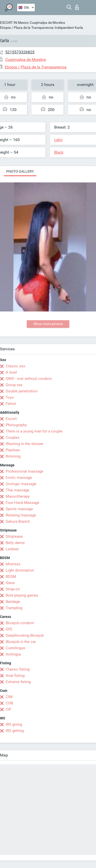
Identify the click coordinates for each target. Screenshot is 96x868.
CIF (8, 709)
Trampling (14, 608)
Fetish (11, 404)
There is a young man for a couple (34, 431)
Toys (10, 397)
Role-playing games (22, 595)
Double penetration (22, 391)
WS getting (15, 731)
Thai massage (17, 490)
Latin (58, 140)
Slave (10, 583)
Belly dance (15, 543)
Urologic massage (21, 484)
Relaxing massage (21, 515)
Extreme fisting (18, 682)
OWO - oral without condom (29, 379)
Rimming (13, 456)
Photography (16, 425)
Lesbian (12, 549)
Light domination (20, 570)
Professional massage (24, 471)
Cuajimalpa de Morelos (47, 23)
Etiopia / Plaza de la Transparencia (27, 28)
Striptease (14, 536)
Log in (77, 7)
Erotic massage (19, 478)
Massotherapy (18, 496)
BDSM (11, 577)
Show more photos (48, 324)
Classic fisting (18, 669)
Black (59, 152)
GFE (9, 629)
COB (9, 703)
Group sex (14, 385)
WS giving (14, 724)
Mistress (13, 564)
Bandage (13, 602)
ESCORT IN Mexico (14, 23)
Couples (13, 438)
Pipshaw (13, 450)
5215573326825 (20, 52)
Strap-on (13, 589)
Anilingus (13, 654)
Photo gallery (20, 171)
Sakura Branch (18, 521)
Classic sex (15, 366)
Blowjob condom (20, 623)
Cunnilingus (15, 648)
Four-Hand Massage (22, 503)
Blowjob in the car (21, 642)
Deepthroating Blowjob (25, 635)
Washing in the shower (25, 444)
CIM (9, 697)
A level (11, 372)
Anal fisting (15, 676)
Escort (11, 419)
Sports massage (19, 509)
